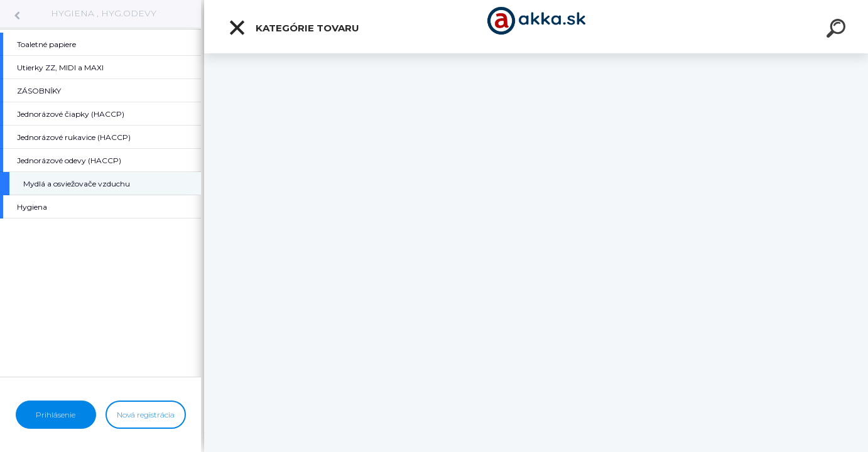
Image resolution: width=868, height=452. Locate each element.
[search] (838, 30)
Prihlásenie (56, 415)
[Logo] (536, 27)
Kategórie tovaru (294, 28)
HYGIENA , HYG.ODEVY (104, 13)
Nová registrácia (146, 415)
